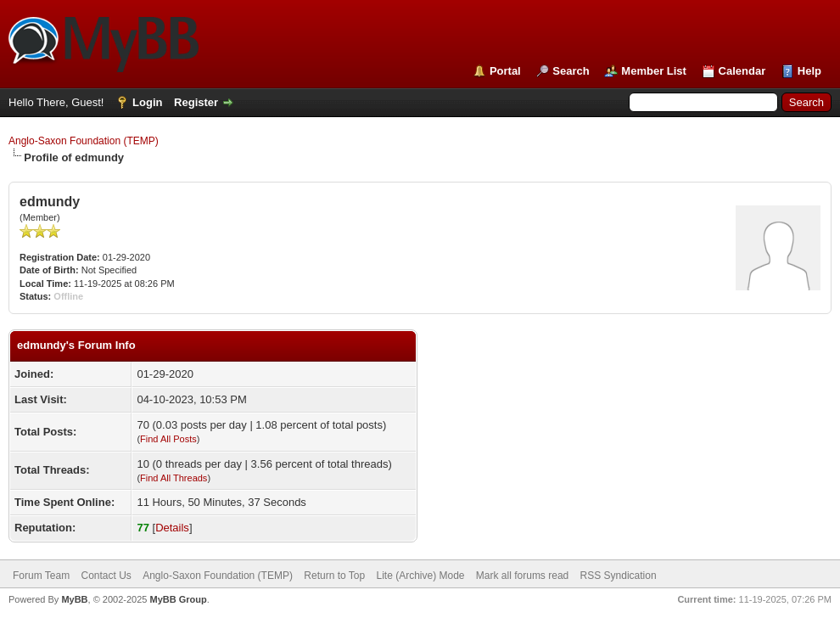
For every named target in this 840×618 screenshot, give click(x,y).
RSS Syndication (619, 576)
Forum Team (41, 576)
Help (809, 71)
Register (196, 102)
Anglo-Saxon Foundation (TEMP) (84, 141)
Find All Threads (174, 478)
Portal (505, 71)
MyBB (74, 599)
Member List (654, 71)
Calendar (742, 71)
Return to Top (334, 576)
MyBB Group (178, 599)
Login (147, 102)
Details (172, 528)
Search (571, 71)
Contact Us (106, 576)
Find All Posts (168, 439)
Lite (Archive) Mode (420, 576)
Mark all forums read (522, 576)
